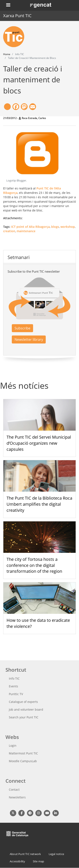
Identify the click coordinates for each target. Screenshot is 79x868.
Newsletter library (29, 339)
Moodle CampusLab (23, 761)
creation (9, 231)
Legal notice (56, 854)
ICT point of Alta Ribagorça (30, 227)
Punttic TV (16, 694)
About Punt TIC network (25, 854)
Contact (14, 790)
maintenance (26, 231)
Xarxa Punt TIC (17, 16)
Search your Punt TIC (24, 717)
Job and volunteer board (26, 709)
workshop (68, 227)
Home (7, 54)
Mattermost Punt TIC (23, 753)
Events (13, 686)
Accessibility (17, 861)
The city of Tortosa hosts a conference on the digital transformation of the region (34, 565)
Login (13, 746)
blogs (55, 227)
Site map (39, 861)
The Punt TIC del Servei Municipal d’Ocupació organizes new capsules (39, 443)
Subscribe (22, 328)
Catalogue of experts (23, 702)
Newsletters (17, 797)
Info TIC (14, 678)
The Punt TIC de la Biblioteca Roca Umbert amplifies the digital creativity (39, 504)
